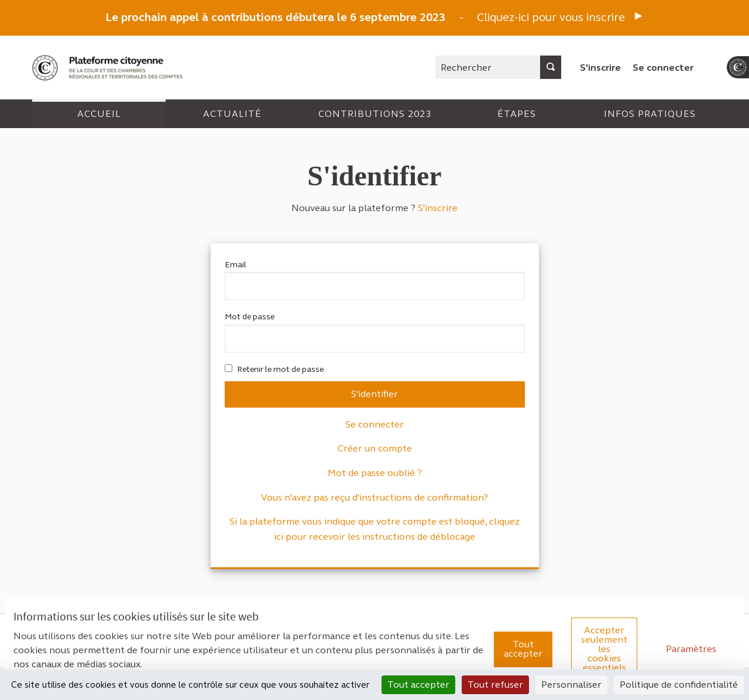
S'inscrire (600, 68)
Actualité (232, 114)
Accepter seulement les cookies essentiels (604, 649)
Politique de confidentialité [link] (679, 685)
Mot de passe (375, 332)
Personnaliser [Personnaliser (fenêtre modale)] (571, 685)
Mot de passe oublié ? (375, 473)
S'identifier (374, 394)
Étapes (517, 114)
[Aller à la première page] (109, 68)
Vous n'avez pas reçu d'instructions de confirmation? (374, 497)
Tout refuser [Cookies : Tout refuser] (495, 685)
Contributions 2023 (375, 114)
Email (375, 280)
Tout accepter (523, 649)
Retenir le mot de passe (274, 369)
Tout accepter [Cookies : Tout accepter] (418, 685)
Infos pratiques (650, 114)
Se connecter (663, 68)
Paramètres (691, 649)
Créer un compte (375, 448)
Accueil (99, 114)
